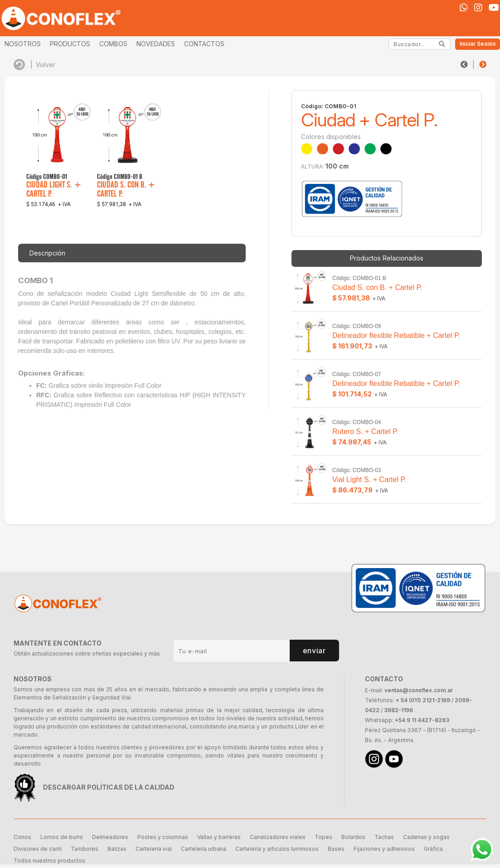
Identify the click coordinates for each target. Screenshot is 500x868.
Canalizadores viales (278, 837)
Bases (336, 849)
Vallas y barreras (219, 837)
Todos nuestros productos (49, 861)
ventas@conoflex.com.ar (419, 690)
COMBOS (113, 44)
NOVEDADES (156, 44)
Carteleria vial (154, 849)
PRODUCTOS (70, 44)
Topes (323, 837)
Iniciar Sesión (478, 44)
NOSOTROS (23, 44)
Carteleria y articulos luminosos (277, 849)
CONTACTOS (204, 44)
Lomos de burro (62, 837)
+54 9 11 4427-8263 (422, 720)
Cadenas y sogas (426, 837)
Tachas (384, 837)
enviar (314, 651)
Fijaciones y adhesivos (384, 849)
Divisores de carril (38, 849)
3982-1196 (398, 710)
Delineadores (110, 837)
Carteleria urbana (204, 849)
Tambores (85, 849)
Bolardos (353, 837)
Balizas (117, 849)
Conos (22, 837)
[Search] (442, 44)
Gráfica (433, 849)
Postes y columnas (163, 837)
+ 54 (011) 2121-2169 (423, 700)
